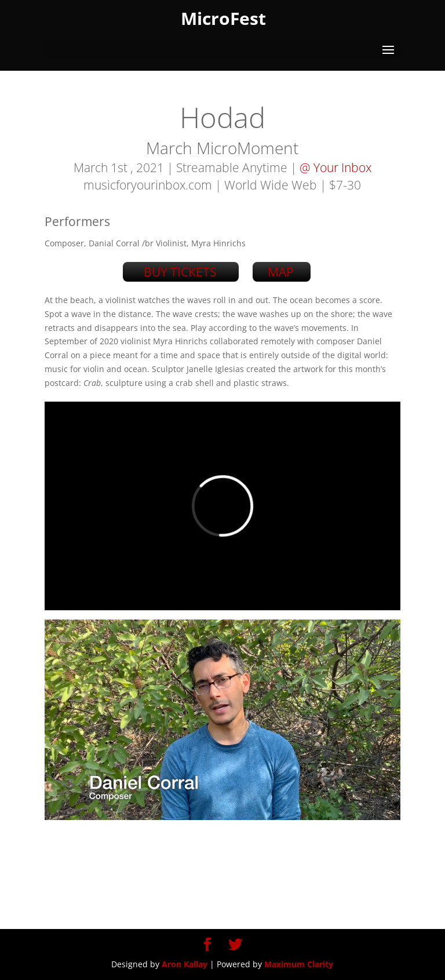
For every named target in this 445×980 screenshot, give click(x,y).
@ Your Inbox (335, 167)
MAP (281, 272)
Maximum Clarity (299, 964)
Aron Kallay (185, 964)
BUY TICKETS (180, 272)
